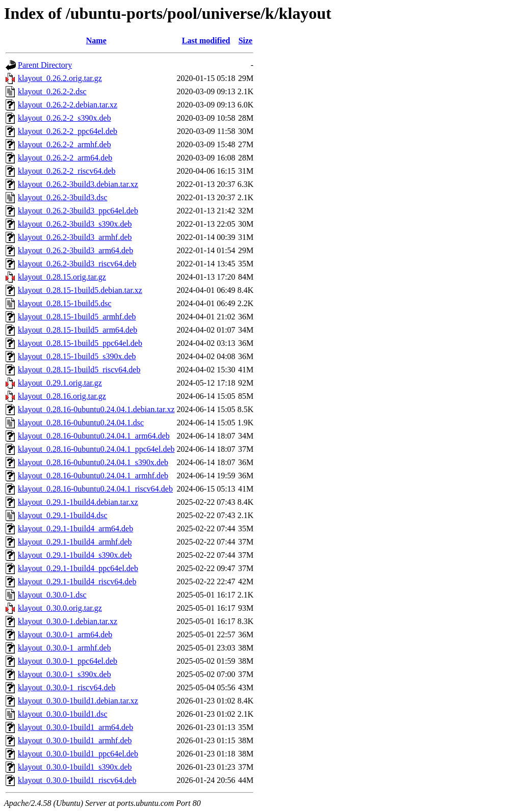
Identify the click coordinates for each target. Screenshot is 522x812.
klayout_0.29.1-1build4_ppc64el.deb (78, 568)
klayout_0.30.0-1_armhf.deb (64, 648)
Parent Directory (45, 65)
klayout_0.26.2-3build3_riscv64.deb (77, 264)
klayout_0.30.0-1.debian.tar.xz (68, 621)
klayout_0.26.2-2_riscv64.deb (67, 171)
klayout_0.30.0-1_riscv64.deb (67, 687)
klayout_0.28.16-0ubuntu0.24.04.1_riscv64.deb (95, 489)
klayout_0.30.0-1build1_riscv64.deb (77, 780)
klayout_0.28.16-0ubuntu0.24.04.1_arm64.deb (94, 436)
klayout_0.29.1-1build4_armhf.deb (75, 542)
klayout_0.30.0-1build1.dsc (63, 714)
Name (96, 40)
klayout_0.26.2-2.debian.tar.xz (68, 105)
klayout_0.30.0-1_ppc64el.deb (68, 661)
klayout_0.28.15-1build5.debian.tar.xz (80, 290)
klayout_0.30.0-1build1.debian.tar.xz (78, 701)
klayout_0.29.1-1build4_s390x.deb (75, 555)
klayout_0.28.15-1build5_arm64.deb (77, 330)
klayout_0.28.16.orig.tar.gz (62, 396)
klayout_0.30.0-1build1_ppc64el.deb (78, 754)
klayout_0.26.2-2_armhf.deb (64, 144)
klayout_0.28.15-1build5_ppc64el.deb (80, 343)
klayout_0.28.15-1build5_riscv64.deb (79, 370)
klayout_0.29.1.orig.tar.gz (60, 383)
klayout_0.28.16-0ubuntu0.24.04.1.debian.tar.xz (96, 409)
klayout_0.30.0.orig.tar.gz (60, 608)
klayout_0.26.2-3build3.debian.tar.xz (78, 184)
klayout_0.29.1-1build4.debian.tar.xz (78, 502)
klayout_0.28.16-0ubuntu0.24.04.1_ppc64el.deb (96, 449)
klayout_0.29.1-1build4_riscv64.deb (77, 581)
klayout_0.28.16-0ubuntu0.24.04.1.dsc (81, 423)
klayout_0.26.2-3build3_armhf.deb (75, 237)
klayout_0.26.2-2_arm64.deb (65, 158)
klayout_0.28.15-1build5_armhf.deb (77, 317)
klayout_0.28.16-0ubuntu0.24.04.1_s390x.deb (93, 462)
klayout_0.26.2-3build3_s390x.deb (75, 224)
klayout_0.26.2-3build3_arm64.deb (75, 250)
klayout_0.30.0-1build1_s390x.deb (75, 767)
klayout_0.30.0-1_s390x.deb (64, 674)
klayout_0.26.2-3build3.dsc (63, 197)
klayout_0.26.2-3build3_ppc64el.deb (78, 211)
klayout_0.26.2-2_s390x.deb (64, 118)
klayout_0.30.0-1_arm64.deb (65, 634)
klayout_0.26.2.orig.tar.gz (60, 78)
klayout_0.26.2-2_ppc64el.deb (68, 131)
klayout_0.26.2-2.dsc (52, 91)
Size (246, 40)
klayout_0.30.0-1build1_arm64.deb (75, 727)
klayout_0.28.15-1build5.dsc (65, 303)
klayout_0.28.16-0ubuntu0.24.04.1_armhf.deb (93, 476)
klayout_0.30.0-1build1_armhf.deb (75, 740)
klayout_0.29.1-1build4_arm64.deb (75, 529)
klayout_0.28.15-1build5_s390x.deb (77, 356)
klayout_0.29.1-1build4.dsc (63, 515)
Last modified (206, 40)
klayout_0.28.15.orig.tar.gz (62, 277)
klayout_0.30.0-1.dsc (52, 595)
